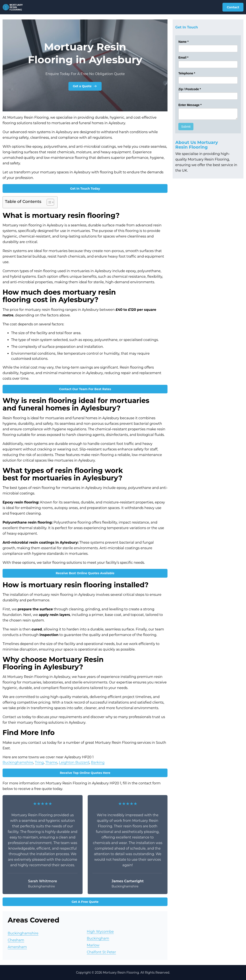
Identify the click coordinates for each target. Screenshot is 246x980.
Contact (233, 7)
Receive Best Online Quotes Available (85, 573)
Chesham (16, 940)
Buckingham (98, 938)
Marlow (93, 945)
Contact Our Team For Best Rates (85, 389)
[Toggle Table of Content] (48, 202)
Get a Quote (85, 86)
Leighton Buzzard (74, 762)
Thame (51, 762)
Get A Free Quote (85, 902)
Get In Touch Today (85, 189)
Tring (39, 762)
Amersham (17, 947)
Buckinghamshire (18, 762)
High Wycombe (100, 932)
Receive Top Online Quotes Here (85, 773)
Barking (98, 762)
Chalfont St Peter (101, 952)
